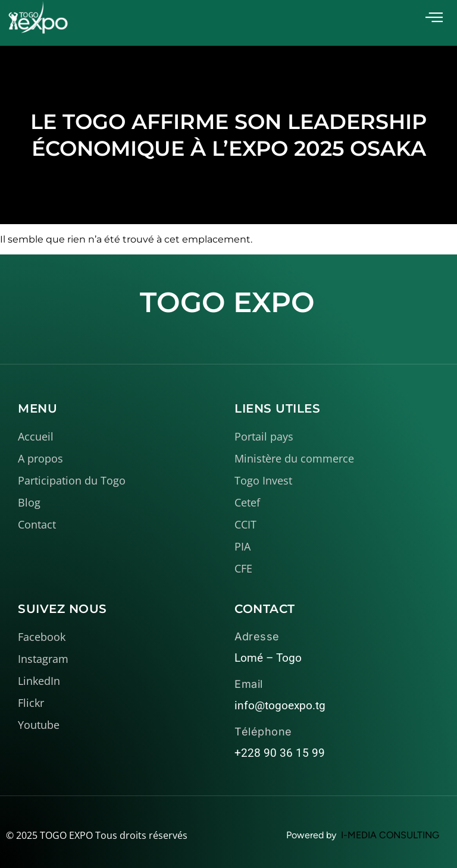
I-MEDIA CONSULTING (390, 835)
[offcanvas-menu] (434, 18)
